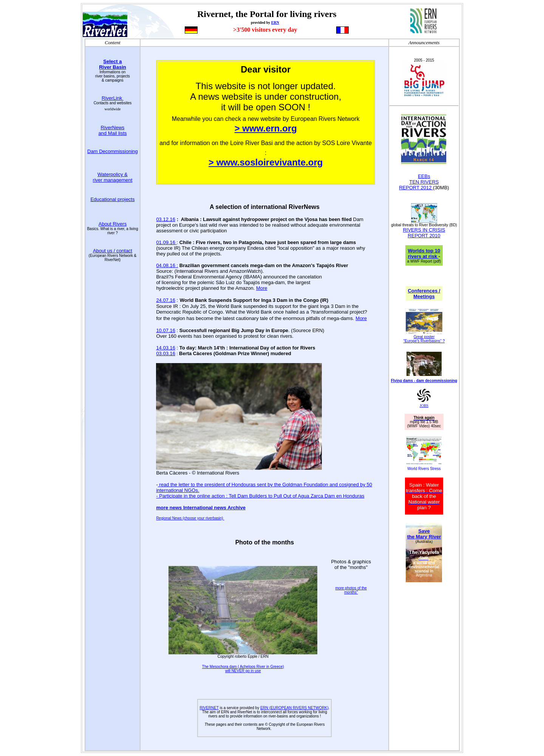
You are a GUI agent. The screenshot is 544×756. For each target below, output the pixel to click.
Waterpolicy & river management (113, 177)
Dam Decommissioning (113, 151)
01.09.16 (166, 242)
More (262, 288)
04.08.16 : (167, 265)
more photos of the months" (351, 590)
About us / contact (113, 251)
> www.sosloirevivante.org (266, 162)
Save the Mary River (424, 534)
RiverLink (113, 98)
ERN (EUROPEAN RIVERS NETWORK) (294, 708)
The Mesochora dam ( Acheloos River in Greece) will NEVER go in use (243, 669)
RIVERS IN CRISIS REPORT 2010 (424, 233)
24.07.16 (166, 300)
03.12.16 (166, 219)
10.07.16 (166, 330)
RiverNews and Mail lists (112, 130)
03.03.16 (166, 353)
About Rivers (113, 224)
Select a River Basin (113, 64)
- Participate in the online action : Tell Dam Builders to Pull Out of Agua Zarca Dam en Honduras (260, 496)
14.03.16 (166, 348)
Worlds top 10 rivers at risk (424, 254)
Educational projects (112, 199)
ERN (275, 22)
